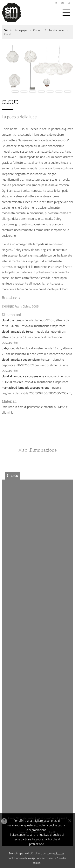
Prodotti (38, 30)
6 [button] (59, 92)
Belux (17, 298)
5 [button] (50, 92)
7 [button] (68, 92)
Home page (20, 30)
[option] (37, 69)
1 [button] (15, 92)
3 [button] (33, 92)
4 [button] (41, 92)
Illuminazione (56, 30)
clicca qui (59, 853)
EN (62, 3)
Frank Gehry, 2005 (27, 306)
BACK (14, 476)
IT (56, 3)
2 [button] (24, 92)
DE (69, 3)
